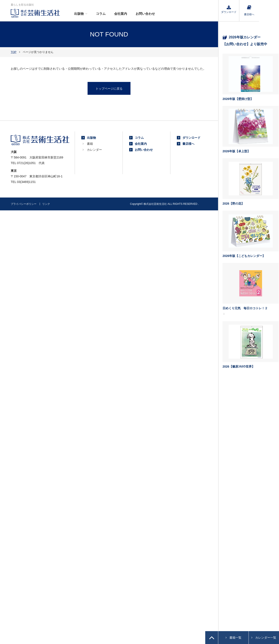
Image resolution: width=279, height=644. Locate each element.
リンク (46, 204)
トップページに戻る (109, 89)
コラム (101, 14)
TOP (14, 52)
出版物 (79, 14)
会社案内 (121, 14)
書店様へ (249, 11)
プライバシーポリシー (24, 204)
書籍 (90, 144)
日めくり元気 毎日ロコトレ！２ (245, 308)
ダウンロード (229, 9)
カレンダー (94, 150)
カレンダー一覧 (266, 638)
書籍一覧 (235, 638)
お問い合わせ (145, 14)
